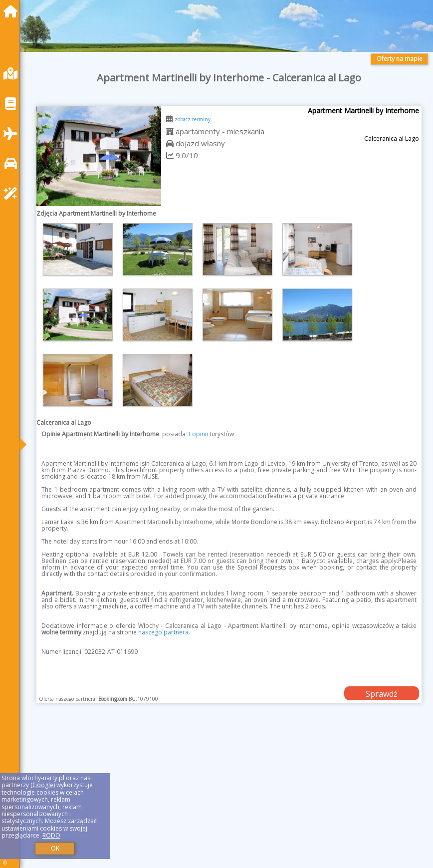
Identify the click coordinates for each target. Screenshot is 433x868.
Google (43, 785)
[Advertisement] (229, 797)
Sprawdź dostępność (382, 694)
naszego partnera (163, 632)
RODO (51, 835)
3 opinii (198, 434)
